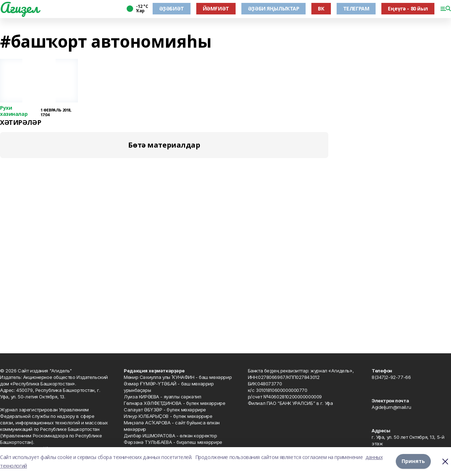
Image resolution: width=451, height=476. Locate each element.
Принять (413, 461)
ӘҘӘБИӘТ (172, 8)
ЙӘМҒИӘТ (216, 8)
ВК (321, 8)
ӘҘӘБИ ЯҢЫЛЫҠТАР (274, 8)
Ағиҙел (19, 8)
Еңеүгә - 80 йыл (408, 8)
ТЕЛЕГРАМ (356, 8)
